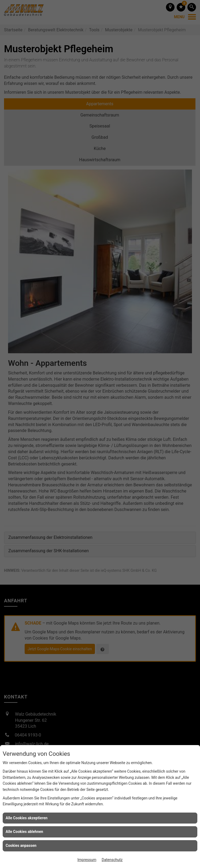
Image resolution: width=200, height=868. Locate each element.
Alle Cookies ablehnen (24, 832)
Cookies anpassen (21, 846)
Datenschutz (112, 860)
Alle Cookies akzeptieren (27, 818)
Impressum (87, 860)
